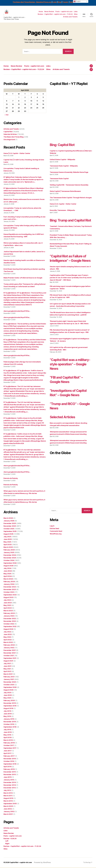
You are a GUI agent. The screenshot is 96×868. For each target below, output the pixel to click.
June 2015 (8, 778)
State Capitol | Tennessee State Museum (65, 192)
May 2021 (7, 669)
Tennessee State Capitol (59, 179)
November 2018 (10, 722)
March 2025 (8, 548)
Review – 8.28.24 (10, 839)
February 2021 (9, 677)
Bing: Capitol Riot (63, 145)
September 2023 (10, 595)
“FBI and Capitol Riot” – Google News (68, 389)
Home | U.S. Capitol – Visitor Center (17, 154)
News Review (49, 12)
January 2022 (9, 648)
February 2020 (9, 701)
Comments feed (56, 540)
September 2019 (10, 706)
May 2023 (7, 606)
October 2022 (9, 624)
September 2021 (10, 659)
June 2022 (8, 635)
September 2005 (10, 804)
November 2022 (10, 622)
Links (55, 2)
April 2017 (7, 754)
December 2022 (10, 619)
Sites (76, 14)
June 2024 (8, 572)
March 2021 (8, 675)
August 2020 (9, 691)
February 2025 (9, 550)
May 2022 (7, 638)
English (77, 1)
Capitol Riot (8, 132)
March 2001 (8, 815)
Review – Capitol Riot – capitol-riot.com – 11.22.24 (55, 14)
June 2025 (8, 540)
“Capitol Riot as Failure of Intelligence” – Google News (69, 265)
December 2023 (10, 587)
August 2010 (8, 799)
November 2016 (10, 759)
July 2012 (7, 791)
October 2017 (9, 746)
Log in (52, 535)
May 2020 (7, 698)
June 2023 (8, 603)
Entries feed (54, 538)
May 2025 (7, 542)
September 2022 (10, 627)
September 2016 (10, 765)
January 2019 (9, 720)
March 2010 (8, 802)
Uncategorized (9, 140)
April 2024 (8, 577)
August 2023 (8, 598)
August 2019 (8, 709)
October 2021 (9, 656)
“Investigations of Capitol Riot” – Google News (70, 402)
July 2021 (7, 664)
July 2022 (7, 632)
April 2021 (7, 672)
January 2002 (9, 812)
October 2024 (9, 561)
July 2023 (7, 601)
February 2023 (9, 614)
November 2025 (10, 527)
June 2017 (8, 751)
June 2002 (8, 809)
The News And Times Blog (14, 137)
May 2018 (7, 735)
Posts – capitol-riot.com (64, 12)
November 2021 (10, 654)
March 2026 (8, 519)
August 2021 (8, 661)
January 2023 (9, 617)
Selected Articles (10, 135)
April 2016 (7, 767)
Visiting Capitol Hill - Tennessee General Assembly (69, 186)
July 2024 (7, 569)
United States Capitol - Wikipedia (62, 160)
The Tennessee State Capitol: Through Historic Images (71, 198)
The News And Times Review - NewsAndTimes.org (32, 2)
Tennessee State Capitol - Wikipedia (64, 166)
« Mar (7, 115)
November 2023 (10, 590)
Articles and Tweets (70, 17)
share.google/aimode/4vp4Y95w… (17, 312)
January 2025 (9, 553)
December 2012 (10, 788)
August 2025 (8, 535)
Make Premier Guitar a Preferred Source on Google (23, 278)
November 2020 (10, 683)
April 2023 (8, 609)
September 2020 (10, 688)
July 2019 (7, 712)
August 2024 (8, 566)
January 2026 (9, 521)
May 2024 (7, 574)
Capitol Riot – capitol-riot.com (21, 863)
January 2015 (9, 780)
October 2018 (9, 725)
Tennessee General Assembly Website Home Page (69, 173)
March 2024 (8, 580)
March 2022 (8, 643)
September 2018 (10, 728)
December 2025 (10, 524)
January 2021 (9, 680)
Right (7, 844)
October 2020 (9, 685)
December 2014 (10, 783)
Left (7, 842)
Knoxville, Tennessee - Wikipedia (62, 211)
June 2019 (8, 714)
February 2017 (9, 757)
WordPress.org (56, 543)
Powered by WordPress (43, 863)
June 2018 (8, 733)
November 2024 (10, 558)
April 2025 (8, 545)
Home (41, 12)
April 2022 (8, 640)
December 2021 (10, 651)
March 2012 (8, 794)
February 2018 (9, 743)
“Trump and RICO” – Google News (65, 415)
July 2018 (7, 730)
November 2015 (10, 775)
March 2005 (8, 807)
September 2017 (10, 749)
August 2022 (8, 630)
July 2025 (7, 537)
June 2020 (8, 696)
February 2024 (9, 582)
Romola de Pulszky (11, 479)
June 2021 (8, 667)
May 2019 (7, 717)
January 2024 (9, 585)
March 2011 (8, 796)
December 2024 (10, 556)
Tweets (65, 2)
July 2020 (7, 693)
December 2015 (10, 772)
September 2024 (10, 564)
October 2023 (9, 593)
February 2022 (9, 646)
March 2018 (8, 741)
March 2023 (8, 611)
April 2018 (7, 738)
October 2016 (9, 762)
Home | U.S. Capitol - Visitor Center (63, 205)
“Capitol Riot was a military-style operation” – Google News (70, 374)
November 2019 (10, 704)
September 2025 (10, 532)
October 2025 (9, 529)
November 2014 (10, 786)
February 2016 (9, 770)
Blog (60, 2)
